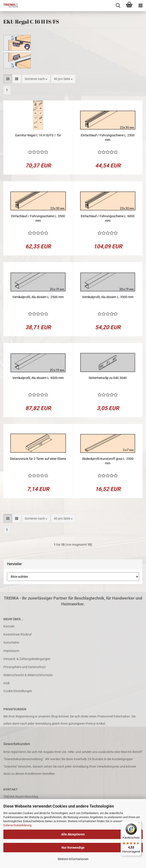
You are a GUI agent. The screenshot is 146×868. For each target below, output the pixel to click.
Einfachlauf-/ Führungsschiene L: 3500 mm (38, 218)
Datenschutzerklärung (17, 825)
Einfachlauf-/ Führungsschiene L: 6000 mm (108, 218)
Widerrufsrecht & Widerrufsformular (28, 675)
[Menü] (139, 824)
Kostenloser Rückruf (17, 634)
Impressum (11, 651)
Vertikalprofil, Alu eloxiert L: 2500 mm (38, 297)
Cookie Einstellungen (18, 691)
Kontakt (9, 626)
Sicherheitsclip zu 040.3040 (108, 378)
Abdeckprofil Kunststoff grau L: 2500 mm (108, 461)
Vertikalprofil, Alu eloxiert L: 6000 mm (38, 378)
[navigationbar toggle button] (140, 6)
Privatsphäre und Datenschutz (25, 667)
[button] (8, 79)
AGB (7, 683)
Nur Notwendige (73, 848)
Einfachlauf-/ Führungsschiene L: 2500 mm (108, 137)
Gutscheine (11, 642)
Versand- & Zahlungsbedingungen (27, 659)
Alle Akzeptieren (73, 834)
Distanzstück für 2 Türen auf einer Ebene (38, 459)
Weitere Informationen (73, 859)
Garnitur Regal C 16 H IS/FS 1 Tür (38, 135)
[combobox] (36, 79)
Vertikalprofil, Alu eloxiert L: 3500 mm (108, 297)
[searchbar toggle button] (118, 6)
